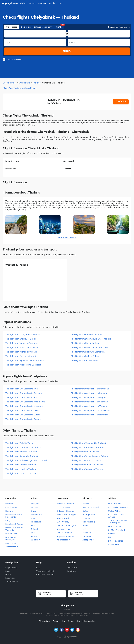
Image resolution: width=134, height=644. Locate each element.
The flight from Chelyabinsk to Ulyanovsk (24, 406)
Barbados (10, 504)
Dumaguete (37, 515)
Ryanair (112, 534)
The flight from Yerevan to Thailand (87, 447)
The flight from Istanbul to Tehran (87, 460)
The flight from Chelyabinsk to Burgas (23, 415)
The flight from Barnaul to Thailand (87, 465)
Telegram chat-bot (45, 571)
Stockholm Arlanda (91, 507)
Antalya (86, 504)
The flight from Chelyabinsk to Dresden (24, 393)
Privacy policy (59, 621)
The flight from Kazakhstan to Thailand (23, 447)
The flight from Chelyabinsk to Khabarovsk (25, 402)
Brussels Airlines (116, 541)
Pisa (33, 525)
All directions (63, 540)
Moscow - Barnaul (65, 504)
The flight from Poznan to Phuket (21, 356)
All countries (11, 547)
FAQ (38, 568)
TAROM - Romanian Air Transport (118, 522)
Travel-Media (12, 581)
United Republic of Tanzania (14, 529)
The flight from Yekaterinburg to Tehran (89, 456)
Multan (34, 507)
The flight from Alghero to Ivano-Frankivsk (25, 360)
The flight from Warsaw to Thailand (87, 469)
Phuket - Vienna (64, 533)
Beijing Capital (89, 515)
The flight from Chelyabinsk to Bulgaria (89, 397)
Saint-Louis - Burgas (66, 515)
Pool (33, 533)
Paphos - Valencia (65, 536)
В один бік (26, 27)
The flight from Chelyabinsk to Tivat (22, 389)
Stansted (87, 533)
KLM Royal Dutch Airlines (116, 516)
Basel (34, 511)
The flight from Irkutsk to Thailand (21, 469)
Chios (34, 518)
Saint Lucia (11, 543)
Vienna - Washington (67, 525)
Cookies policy (74, 621)
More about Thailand (67, 237)
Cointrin (86, 518)
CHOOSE (121, 101)
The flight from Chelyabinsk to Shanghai (90, 402)
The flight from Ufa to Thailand (85, 452)
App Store (72, 571)
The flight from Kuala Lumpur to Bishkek (90, 348)
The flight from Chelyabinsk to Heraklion (90, 415)
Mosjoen (35, 504)
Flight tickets (11, 568)
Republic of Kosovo (14, 524)
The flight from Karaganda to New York (23, 335)
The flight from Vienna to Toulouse (22, 343)
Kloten (85, 511)
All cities (35, 540)
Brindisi (34, 529)
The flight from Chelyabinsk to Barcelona (90, 389)
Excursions (10, 578)
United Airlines (115, 511)
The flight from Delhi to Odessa (86, 356)
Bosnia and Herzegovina (11, 538)
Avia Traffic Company (118, 507)
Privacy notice (89, 621)
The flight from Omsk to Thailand (21, 465)
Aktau (85, 525)
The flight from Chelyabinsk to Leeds (22, 410)
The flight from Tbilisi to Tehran (20, 443)
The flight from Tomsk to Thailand (21, 473)
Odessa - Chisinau (65, 511)
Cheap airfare (9, 83)
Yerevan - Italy (63, 529)
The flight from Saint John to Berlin (22, 348)
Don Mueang (89, 522)
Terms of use (45, 621)
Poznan (35, 536)
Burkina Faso (11, 534)
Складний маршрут (43, 27)
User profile (72, 568)
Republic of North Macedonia (14, 516)
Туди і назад (12, 27)
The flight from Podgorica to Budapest (23, 365)
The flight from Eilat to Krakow (85, 343)
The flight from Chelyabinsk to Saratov (23, 397)
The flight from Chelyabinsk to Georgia (23, 419)
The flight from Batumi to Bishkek (86, 335)
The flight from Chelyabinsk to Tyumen (89, 406)
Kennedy (87, 536)
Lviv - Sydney (63, 522)
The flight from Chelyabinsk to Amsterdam (91, 410)
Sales (8, 571)
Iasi (84, 529)
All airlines (113, 544)
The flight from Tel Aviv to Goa (85, 360)
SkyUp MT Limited (116, 530)
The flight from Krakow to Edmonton (88, 352)
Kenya (8, 520)
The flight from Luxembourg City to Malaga (91, 339)
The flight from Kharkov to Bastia (21, 339)
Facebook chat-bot (45, 575)
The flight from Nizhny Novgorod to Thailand (26, 460)
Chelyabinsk (24, 83)
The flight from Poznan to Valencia (21, 352)
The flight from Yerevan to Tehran (21, 452)
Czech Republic (13, 507)
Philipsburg (36, 522)
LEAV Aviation (115, 504)
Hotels (8, 575)
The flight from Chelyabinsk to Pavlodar (89, 393)
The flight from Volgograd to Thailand (88, 443)
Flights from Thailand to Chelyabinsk (19, 88)
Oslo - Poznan (63, 507)
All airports (87, 540)
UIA (110, 537)
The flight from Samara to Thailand (22, 456)
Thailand (37, 83)
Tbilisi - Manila (63, 518)
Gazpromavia (114, 526)
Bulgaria (9, 511)
